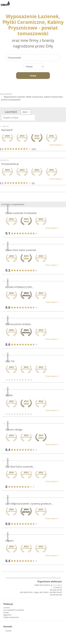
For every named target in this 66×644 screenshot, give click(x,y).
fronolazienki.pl (10, 164)
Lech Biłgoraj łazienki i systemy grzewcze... (29, 504)
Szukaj (33, 76)
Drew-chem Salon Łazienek (21, 250)
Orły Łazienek (6, 94)
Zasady (6, 612)
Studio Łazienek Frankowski (21, 213)
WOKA (9, 395)
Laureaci (7, 608)
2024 (25, 112)
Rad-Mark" (7, 130)
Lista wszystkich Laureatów (14, 610)
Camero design (14, 430)
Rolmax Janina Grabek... (19, 324)
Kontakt (8, 631)
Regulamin (7, 615)
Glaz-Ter (10, 361)
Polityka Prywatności (11, 617)
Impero (10, 541)
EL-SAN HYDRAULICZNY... (20, 287)
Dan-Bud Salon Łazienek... (20, 467)
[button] (32, 145)
